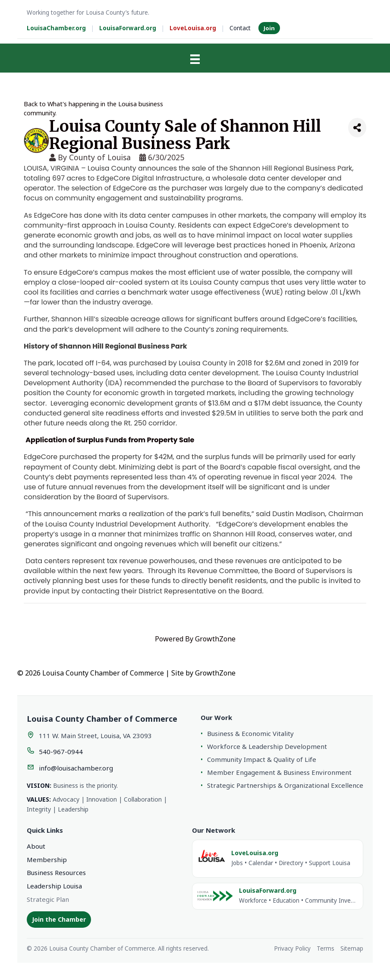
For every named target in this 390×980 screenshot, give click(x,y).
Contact (240, 28)
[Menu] (195, 59)
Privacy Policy (292, 948)
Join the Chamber (59, 919)
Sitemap (352, 948)
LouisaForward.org (128, 28)
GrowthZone (215, 639)
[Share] (357, 128)
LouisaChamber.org (56, 28)
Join (269, 28)
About (36, 846)
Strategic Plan (48, 899)
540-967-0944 (61, 752)
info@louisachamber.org (76, 768)
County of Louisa (100, 157)
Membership (47, 859)
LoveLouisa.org (193, 28)
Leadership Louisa (54, 886)
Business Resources (56, 872)
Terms (326, 948)
